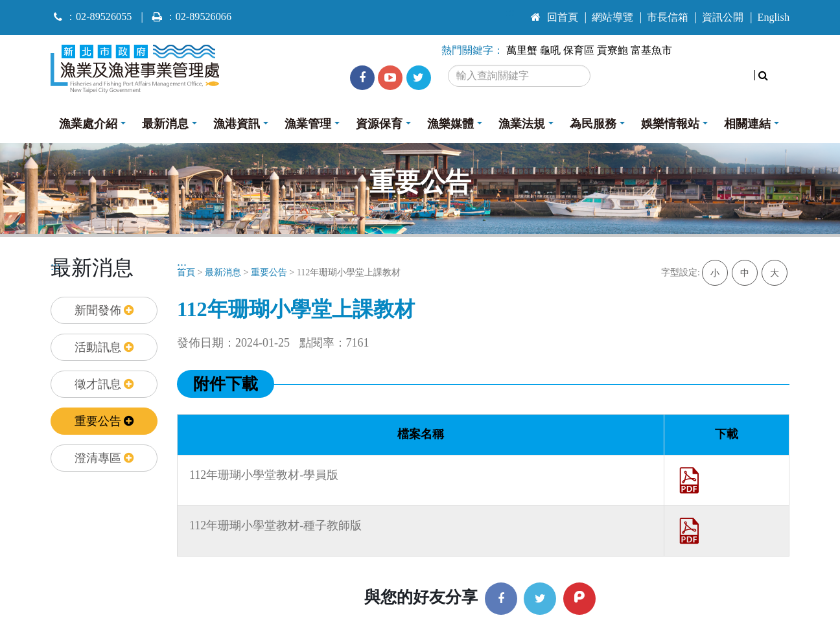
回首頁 (554, 17)
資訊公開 (723, 17)
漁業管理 (308, 124)
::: (510, 12)
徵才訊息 (104, 384)
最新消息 (165, 124)
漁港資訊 (237, 124)
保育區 (579, 51)
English (774, 17)
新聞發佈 (104, 310)
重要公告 (104, 421)
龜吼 (550, 51)
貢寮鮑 (612, 51)
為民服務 (593, 124)
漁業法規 (522, 124)
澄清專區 (104, 458)
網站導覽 (612, 17)
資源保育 (379, 124)
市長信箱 (668, 17)
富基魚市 (651, 51)
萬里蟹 (522, 51)
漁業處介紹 (88, 124)
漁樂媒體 (450, 124)
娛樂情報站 (670, 124)
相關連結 (747, 124)
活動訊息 (104, 347)
